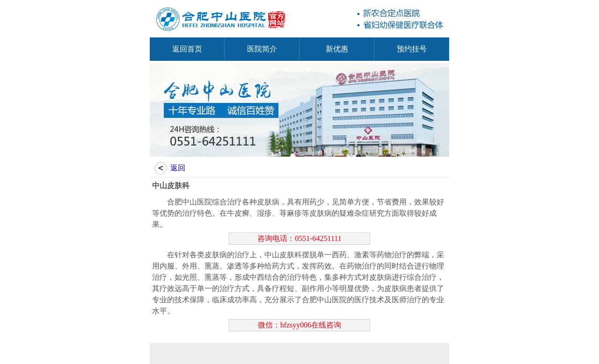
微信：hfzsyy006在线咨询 (300, 325)
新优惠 (337, 49)
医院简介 (262, 49)
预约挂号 (412, 49)
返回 (178, 168)
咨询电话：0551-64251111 (299, 238)
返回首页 (187, 49)
